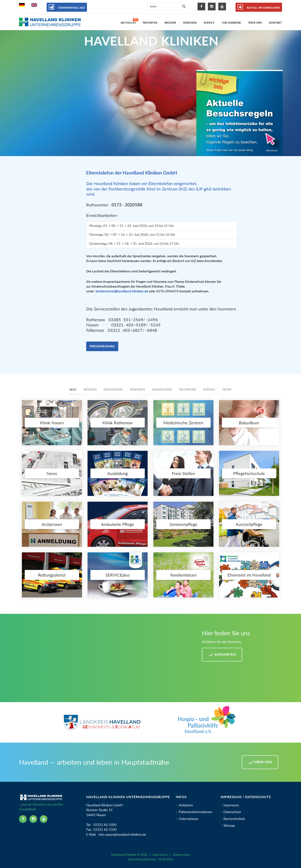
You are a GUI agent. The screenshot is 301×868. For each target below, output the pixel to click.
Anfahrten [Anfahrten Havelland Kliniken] (222, 655)
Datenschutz (232, 812)
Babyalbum (113, 389)
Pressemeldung (102, 346)
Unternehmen (189, 819)
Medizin (90, 389)
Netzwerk (188, 389)
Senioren (137, 389)
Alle (73, 389)
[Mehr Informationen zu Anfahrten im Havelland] (106, 661)
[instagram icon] (212, 7)
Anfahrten (186, 805)
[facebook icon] (201, 7)
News (227, 389)
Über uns (260, 762)
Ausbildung (162, 389)
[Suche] (184, 7)
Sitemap (229, 825)
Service (209, 389)
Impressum (231, 805)
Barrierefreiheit (234, 819)
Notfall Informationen (259, 7)
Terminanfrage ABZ (67, 7)
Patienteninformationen (195, 812)
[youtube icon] (222, 7)
